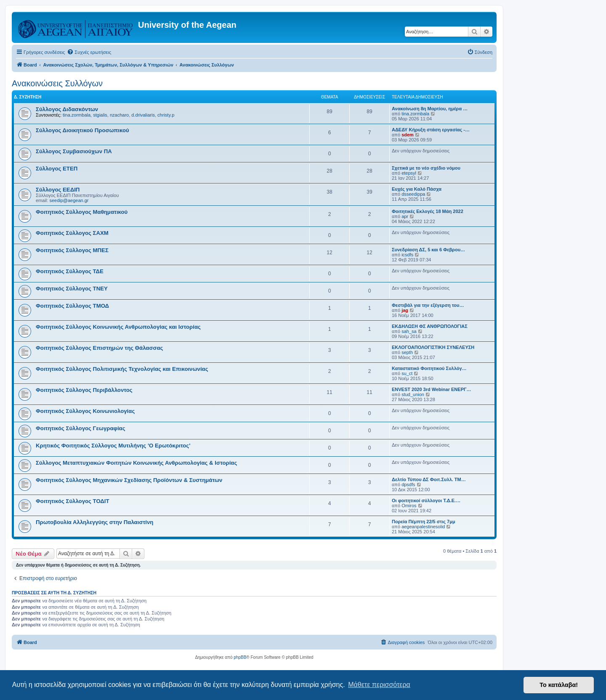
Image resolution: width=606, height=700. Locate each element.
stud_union (413, 394)
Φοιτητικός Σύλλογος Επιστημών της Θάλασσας (99, 348)
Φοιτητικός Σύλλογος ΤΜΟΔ (72, 306)
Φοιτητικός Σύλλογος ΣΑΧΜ (72, 233)
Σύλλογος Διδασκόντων (67, 109)
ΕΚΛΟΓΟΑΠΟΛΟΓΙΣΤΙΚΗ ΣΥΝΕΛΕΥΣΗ (433, 347)
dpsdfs (408, 484)
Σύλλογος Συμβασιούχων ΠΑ (74, 151)
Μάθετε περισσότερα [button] (379, 685)
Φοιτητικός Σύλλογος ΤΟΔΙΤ (73, 501)
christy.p (166, 115)
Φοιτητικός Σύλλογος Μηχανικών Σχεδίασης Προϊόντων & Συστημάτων (129, 480)
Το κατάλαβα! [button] (559, 685)
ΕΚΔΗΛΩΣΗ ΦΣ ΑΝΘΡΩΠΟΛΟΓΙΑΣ (430, 326)
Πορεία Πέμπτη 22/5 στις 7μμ (424, 522)
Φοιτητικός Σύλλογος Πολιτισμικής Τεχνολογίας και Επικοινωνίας (122, 369)
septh (407, 352)
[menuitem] (89, 52)
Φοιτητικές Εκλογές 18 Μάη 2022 (428, 211)
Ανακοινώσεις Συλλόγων (57, 83)
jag (405, 310)
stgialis (100, 115)
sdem (408, 135)
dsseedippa (413, 194)
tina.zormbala (77, 115)
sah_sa (409, 331)
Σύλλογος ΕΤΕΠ (57, 169)
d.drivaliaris (143, 115)
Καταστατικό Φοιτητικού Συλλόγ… (429, 368)
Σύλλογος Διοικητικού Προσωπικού (82, 130)
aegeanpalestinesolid (423, 527)
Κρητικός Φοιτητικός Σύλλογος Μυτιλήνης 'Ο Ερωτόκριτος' (113, 446)
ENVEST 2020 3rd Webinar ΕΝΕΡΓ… (432, 389)
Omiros (409, 506)
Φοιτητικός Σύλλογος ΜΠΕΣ (72, 250)
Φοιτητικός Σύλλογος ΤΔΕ (70, 271)
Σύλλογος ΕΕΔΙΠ (58, 190)
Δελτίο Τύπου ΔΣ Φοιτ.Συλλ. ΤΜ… (429, 479)
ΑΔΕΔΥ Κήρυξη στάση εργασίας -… (431, 130)
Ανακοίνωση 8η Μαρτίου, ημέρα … (430, 109)
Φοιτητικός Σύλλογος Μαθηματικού (82, 212)
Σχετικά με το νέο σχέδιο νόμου (426, 168)
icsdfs (407, 255)
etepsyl (409, 173)
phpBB (240, 657)
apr (405, 216)
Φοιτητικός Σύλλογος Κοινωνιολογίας (85, 411)
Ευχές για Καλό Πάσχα (417, 189)
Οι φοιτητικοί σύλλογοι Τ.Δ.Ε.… (426, 500)
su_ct (407, 373)
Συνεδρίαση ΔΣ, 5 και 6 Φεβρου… (428, 250)
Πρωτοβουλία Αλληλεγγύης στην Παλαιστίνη (94, 522)
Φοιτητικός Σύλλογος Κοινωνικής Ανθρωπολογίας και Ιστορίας (118, 327)
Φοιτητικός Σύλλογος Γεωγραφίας (81, 428)
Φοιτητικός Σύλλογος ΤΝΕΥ (72, 289)
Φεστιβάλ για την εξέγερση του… (428, 305)
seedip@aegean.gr (69, 200)
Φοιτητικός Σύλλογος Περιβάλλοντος (84, 390)
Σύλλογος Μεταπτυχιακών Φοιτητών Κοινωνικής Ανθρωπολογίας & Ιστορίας (136, 463)
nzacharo (119, 115)
